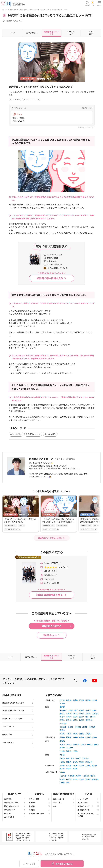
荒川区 (93, 717)
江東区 (69, 714)
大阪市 (62, 758)
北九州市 (63, 776)
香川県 (62, 769)
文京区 (88, 710)
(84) (51, 33)
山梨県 (62, 737)
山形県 (94, 700)
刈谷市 (83, 744)
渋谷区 (62, 717)
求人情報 (39, 806)
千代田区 (63, 710)
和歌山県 (89, 762)
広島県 (82, 765)
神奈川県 (63, 723)
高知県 (75, 769)
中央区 (70, 710)
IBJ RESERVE (88, 803)
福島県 (62, 703)
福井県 (94, 737)
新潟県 (69, 737)
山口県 (88, 765)
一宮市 (62, 744)
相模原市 (78, 727)
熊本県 (75, 779)
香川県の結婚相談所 (13, 10)
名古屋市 (69, 748)
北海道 (62, 700)
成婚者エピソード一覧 (48, 10)
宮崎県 (88, 779)
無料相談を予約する (64, 864)
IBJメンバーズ (64, 799)
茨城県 (75, 734)
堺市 (68, 758)
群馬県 (88, 734)
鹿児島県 (95, 779)
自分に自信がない (16, 434)
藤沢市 (85, 727)
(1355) (91, 33)
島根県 (69, 765)
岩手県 (75, 700)
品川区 (75, 714)
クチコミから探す (18, 727)
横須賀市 (92, 727)
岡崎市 (69, 744)
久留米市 (71, 776)
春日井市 (76, 744)
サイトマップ (88, 799)
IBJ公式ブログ (15, 810)
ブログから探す (18, 743)
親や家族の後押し (50, 434)
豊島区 (82, 717)
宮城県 (82, 700)
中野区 (69, 717)
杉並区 (75, 717)
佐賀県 (62, 779)
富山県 (82, 737)
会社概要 (39, 803)
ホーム (4, 10)
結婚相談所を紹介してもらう (18, 711)
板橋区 (62, 720)
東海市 (90, 744)
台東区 (94, 710)
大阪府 (62, 755)
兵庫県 (62, 762)
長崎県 (69, 779)
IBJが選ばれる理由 (15, 803)
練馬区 (69, 720)
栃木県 (82, 734)
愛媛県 (69, 769)
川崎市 (70, 727)
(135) (71, 33)
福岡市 (78, 776)
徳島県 (94, 765)
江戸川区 (89, 720)
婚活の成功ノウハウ (15, 806)
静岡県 (69, 751)
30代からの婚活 (15, 99)
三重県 (75, 751)
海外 (68, 782)
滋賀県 (75, 762)
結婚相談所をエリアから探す (18, 703)
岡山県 (75, 765)
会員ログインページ (88, 806)
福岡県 (62, 772)
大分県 (82, 779)
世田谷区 (95, 714)
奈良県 (82, 762)
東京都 (62, 707)
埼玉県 (62, 734)
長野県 (75, 737)
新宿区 (82, 710)
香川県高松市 (24, 10)
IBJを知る (15, 799)
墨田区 (62, 714)
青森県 (69, 700)
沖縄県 (62, 782)
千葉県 (69, 734)
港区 (76, 710)
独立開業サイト (88, 810)
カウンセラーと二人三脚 (31, 99)
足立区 (75, 720)
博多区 (93, 776)
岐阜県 (62, 751)
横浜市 (62, 730)
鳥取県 (62, 765)
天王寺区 (85, 758)
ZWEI (64, 806)
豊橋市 (62, 748)
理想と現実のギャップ (33, 434)
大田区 (88, 714)
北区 (87, 717)
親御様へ (15, 813)
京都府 (69, 762)
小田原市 (63, 727)
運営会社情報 (39, 799)
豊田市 (96, 744)
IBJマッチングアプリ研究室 (88, 815)
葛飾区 (82, 720)
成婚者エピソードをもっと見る (50, 538)
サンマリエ (64, 803)
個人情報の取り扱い (39, 813)
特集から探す (18, 735)
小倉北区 (86, 776)
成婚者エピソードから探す (18, 719)
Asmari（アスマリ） (34, 10)
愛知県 (62, 741)
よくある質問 (15, 817)
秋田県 (88, 700)
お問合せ (39, 810)
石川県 (88, 737)
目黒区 (82, 714)
